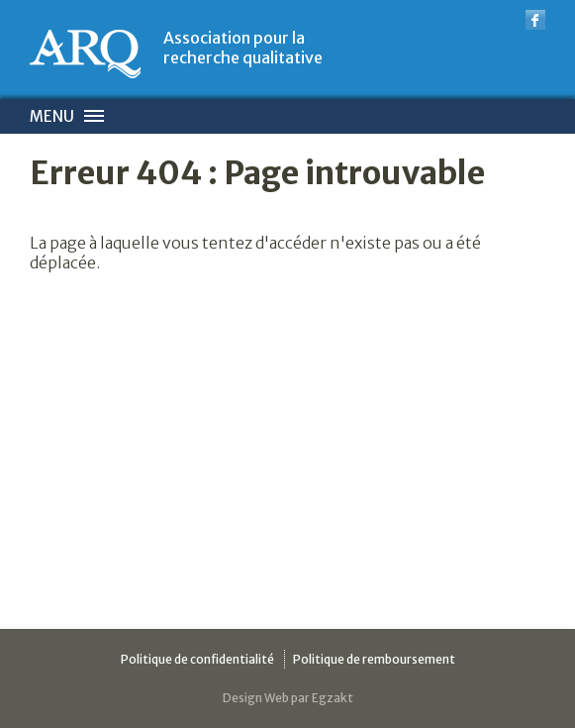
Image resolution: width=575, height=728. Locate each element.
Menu (52, 116)
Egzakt (333, 698)
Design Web (256, 698)
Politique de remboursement (374, 659)
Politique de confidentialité (197, 659)
